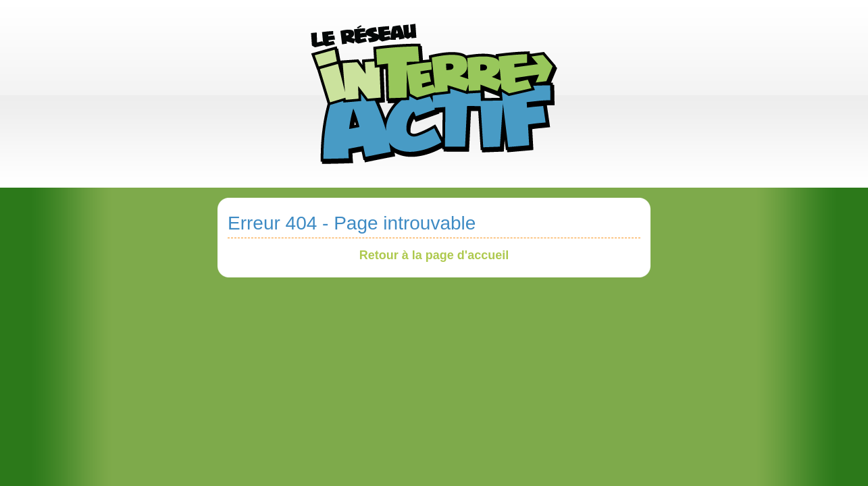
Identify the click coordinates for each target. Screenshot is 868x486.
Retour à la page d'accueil (434, 255)
